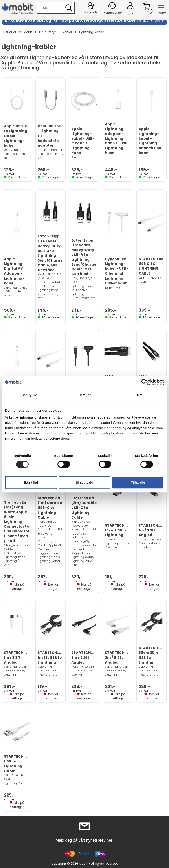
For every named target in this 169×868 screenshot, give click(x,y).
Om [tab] (140, 395)
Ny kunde (91, 12)
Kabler (67, 32)
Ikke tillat (31, 482)
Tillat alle (138, 482)
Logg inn (130, 7)
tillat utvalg (84, 482)
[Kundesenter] (112, 6)
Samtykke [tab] (29, 395)
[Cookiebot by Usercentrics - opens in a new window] (145, 382)
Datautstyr (47, 32)
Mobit (28, 32)
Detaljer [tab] (84, 395)
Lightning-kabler (92, 32)
